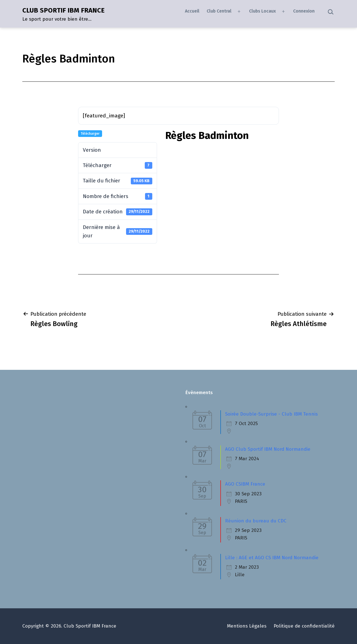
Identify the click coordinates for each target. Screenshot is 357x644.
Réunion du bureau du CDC (256, 521)
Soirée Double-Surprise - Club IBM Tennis (271, 414)
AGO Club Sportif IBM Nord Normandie (268, 449)
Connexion (304, 11)
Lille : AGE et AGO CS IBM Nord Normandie (272, 558)
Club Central (219, 11)
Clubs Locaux (262, 11)
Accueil (192, 11)
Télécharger (90, 134)
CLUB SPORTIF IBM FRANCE (63, 10)
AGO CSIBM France (245, 484)
